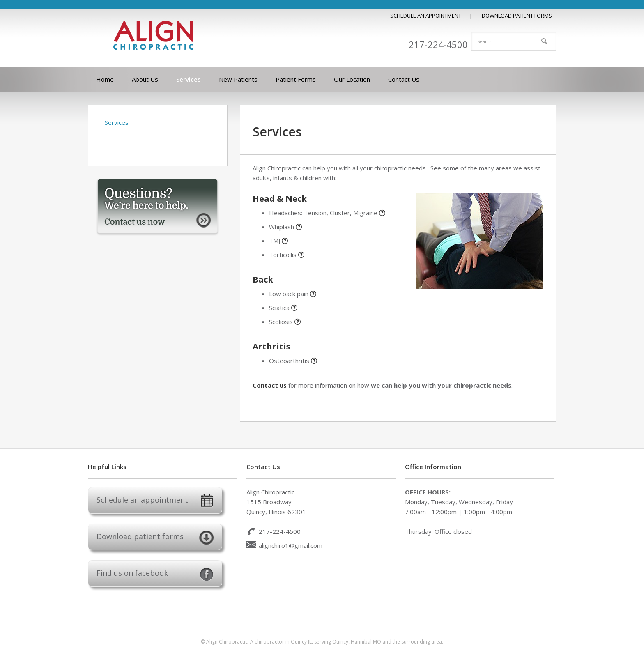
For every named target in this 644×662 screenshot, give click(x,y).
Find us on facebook (155, 574)
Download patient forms (155, 538)
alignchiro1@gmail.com (291, 545)
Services (117, 122)
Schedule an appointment (155, 501)
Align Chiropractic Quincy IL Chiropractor (154, 35)
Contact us (270, 385)
